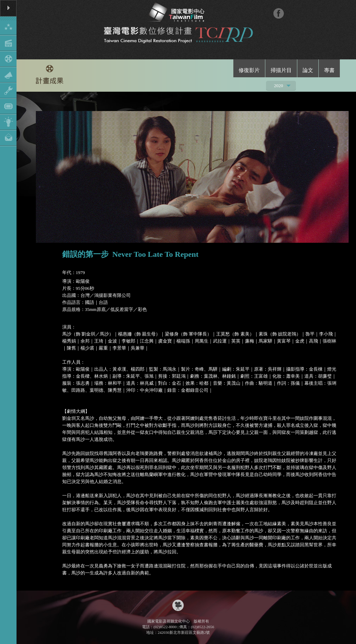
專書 (329, 70)
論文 (308, 70)
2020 (279, 87)
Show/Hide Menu (8, 73)
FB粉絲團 (279, 13)
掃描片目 (281, 70)
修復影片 (249, 70)
